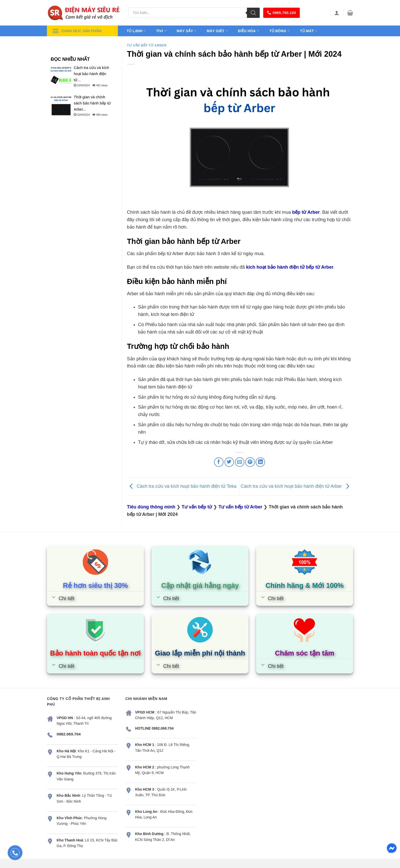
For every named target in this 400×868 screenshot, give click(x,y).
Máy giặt (217, 31)
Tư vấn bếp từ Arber (147, 45)
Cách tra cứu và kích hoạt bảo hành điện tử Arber (296, 486)
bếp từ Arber (306, 212)
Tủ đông (280, 31)
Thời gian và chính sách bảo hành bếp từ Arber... (92, 103)
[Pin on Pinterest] (250, 462)
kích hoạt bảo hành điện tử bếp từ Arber (290, 267)
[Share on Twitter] (229, 462)
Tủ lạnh (136, 31)
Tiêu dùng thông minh (151, 507)
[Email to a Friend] (240, 462)
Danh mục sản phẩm (77, 31)
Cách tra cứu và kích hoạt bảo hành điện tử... (91, 74)
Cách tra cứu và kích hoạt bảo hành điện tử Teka (182, 486)
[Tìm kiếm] (253, 13)
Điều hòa (249, 31)
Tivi (161, 31)
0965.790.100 (282, 13)
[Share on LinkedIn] (260, 462)
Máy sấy (186, 31)
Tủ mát (309, 31)
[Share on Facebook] (219, 462)
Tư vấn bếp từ (197, 507)
